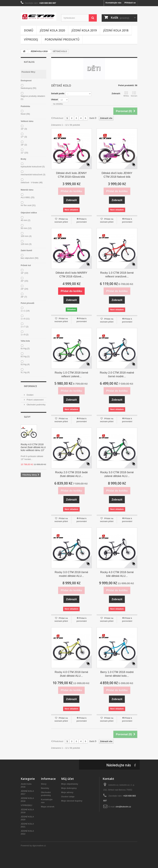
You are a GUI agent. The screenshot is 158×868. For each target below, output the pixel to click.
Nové (25, 114)
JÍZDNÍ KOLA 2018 (116, 30)
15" (24, 129)
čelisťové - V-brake (32, 182)
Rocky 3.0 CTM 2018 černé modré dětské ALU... (71, 574)
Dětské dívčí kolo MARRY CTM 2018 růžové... (71, 275)
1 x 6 (25, 319)
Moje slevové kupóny (72, 801)
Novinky (45, 788)
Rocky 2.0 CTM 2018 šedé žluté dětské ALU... (71, 474)
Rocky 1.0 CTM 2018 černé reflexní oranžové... (117, 275)
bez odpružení (30, 258)
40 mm (25, 220)
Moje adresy (67, 792)
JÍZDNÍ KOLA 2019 (84, 30)
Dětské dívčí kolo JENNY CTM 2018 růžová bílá (71, 175)
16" (24, 273)
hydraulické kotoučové (33, 167)
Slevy (27, 417)
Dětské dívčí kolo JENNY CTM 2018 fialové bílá (117, 175)
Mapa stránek (48, 807)
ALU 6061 (28, 197)
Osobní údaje (68, 797)
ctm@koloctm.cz (123, 807)
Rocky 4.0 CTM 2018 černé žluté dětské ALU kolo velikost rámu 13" (33, 447)
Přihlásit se (130, 3)
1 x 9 (25, 335)
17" (24, 137)
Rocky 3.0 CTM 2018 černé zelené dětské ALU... (117, 474)
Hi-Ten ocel (28, 205)
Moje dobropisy (69, 788)
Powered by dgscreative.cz (33, 846)
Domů (29, 30)
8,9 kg (25, 364)
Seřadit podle (58, 93)
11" (24, 153)
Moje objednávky (70, 784)
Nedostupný (28, 88)
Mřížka (126, 94)
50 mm (26, 228)
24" (24, 289)
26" (24, 297)
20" (24, 281)
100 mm (26, 236)
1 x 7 (25, 327)
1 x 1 (25, 311)
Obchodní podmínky (36, 405)
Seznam (134, 94)
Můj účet (68, 779)
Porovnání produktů (62, 39)
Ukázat (55, 99)
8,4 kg (25, 348)
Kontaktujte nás (113, 3)
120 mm (26, 244)
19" (24, 145)
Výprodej (31, 39)
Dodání (30, 395)
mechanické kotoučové (33, 175)
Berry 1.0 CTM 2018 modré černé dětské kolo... (117, 674)
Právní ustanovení (35, 400)
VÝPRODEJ (26, 805)
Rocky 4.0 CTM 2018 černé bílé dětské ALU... (117, 574)
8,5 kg (25, 356)
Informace (31, 386)
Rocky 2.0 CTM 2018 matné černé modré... (117, 375)
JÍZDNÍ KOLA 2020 (52, 30)
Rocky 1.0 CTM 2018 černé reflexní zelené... (71, 375)
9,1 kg (25, 372)
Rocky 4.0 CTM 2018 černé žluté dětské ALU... (71, 674)
